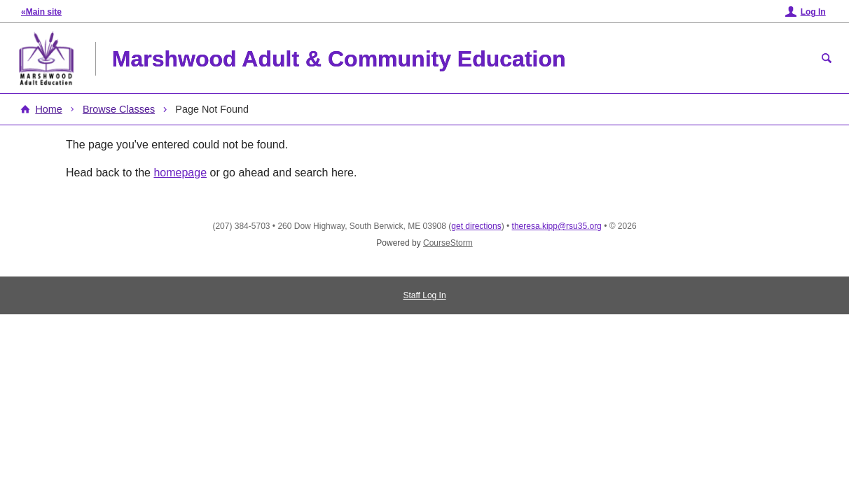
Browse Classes (119, 109)
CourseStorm (448, 243)
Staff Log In (424, 295)
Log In (813, 12)
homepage (180, 173)
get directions (476, 226)
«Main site (41, 12)
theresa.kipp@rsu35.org (557, 226)
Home (48, 109)
